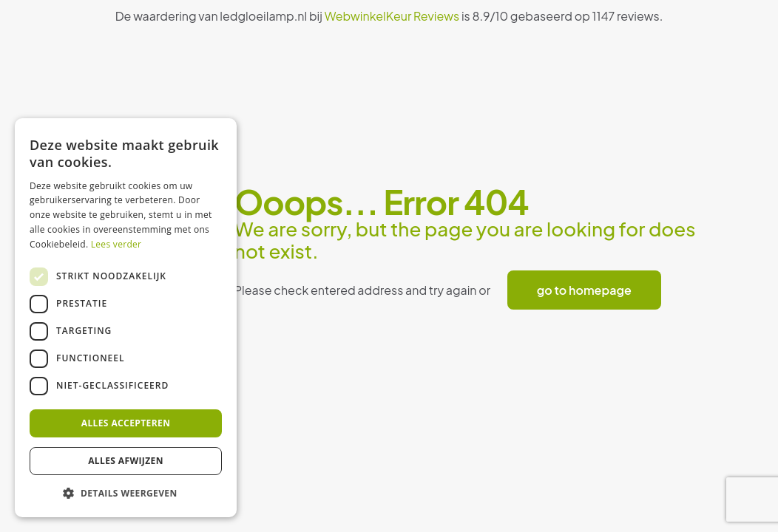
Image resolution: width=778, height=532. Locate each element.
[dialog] (126, 318)
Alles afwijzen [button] (126, 461)
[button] (126, 494)
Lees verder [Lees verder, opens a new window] (116, 244)
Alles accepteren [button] (126, 423)
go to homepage (584, 290)
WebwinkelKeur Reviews (392, 16)
